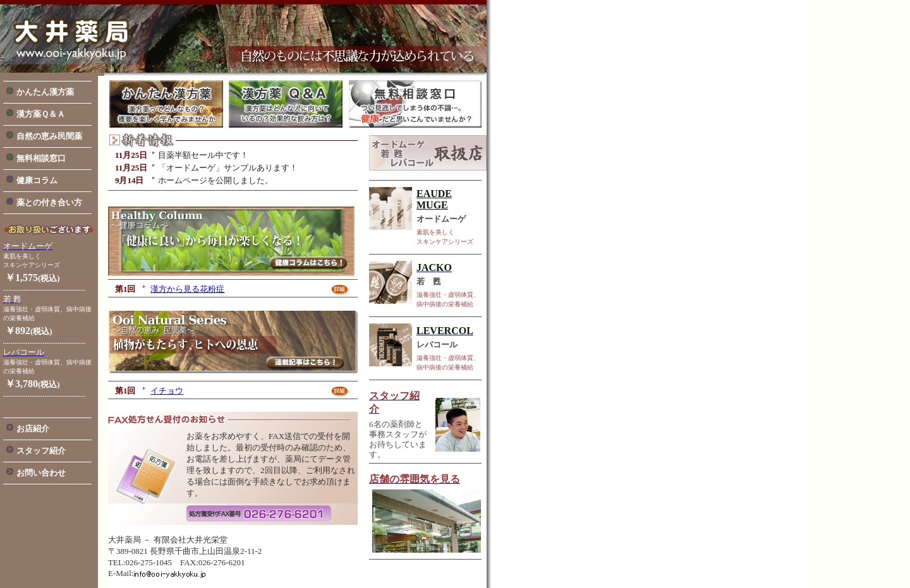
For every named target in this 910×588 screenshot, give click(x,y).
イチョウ (167, 391)
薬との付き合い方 (49, 202)
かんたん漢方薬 (45, 92)
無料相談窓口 (41, 158)
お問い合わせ (41, 473)
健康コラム (37, 180)
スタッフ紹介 (41, 451)
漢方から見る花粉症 (187, 289)
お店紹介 (33, 429)
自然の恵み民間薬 (49, 136)
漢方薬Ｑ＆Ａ (41, 114)
